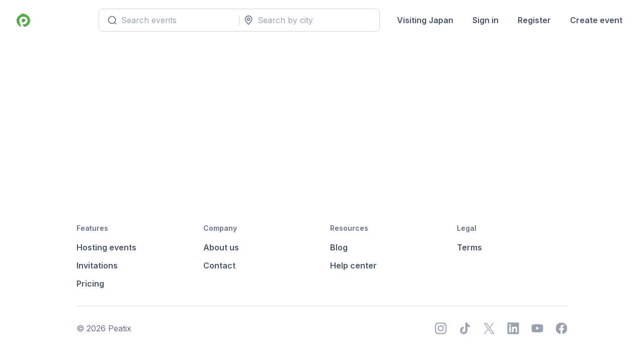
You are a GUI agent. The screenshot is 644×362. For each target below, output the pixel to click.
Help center (353, 265)
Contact (219, 265)
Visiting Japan (424, 20)
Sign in (485, 20)
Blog (339, 247)
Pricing (90, 284)
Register (533, 20)
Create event (595, 20)
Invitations (97, 265)
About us (221, 247)
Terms (469, 247)
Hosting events (106, 247)
